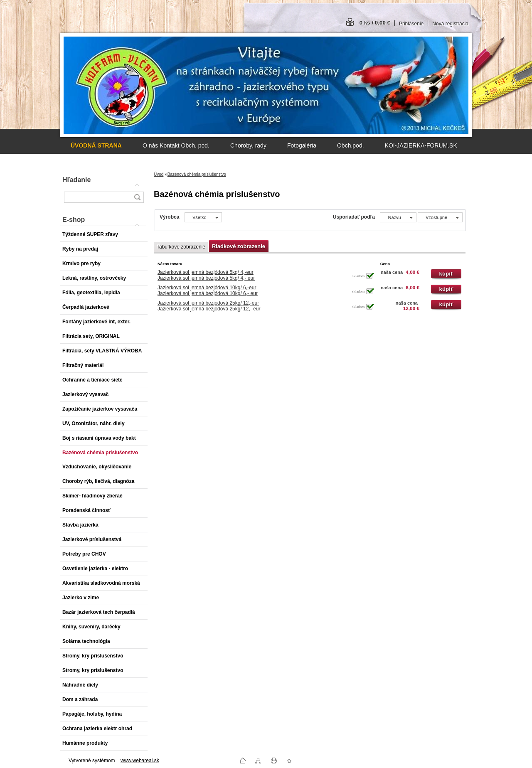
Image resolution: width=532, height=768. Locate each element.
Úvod (159, 174)
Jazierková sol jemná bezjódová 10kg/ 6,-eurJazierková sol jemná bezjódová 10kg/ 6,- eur (208, 290)
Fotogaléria (302, 145)
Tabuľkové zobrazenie (181, 247)
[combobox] (398, 217)
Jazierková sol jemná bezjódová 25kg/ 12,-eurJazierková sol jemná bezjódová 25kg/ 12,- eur (209, 306)
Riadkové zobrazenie (239, 246)
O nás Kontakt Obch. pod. (176, 145)
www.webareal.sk (140, 761)
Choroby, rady (248, 145)
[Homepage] (96, 145)
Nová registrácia (450, 24)
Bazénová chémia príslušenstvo (197, 174)
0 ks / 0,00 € (375, 23)
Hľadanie (76, 180)
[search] (137, 197)
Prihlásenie (411, 24)
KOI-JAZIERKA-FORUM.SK (421, 145)
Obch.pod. (351, 145)
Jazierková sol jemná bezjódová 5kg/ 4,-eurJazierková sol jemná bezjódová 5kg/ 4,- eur (206, 275)
